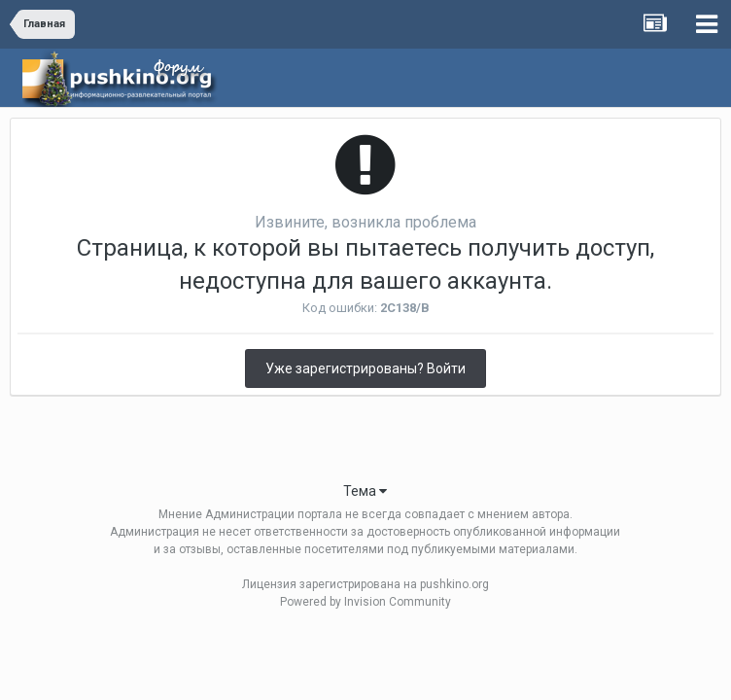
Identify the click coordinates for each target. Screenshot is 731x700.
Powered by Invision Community (365, 602)
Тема (365, 491)
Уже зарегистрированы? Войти (365, 368)
